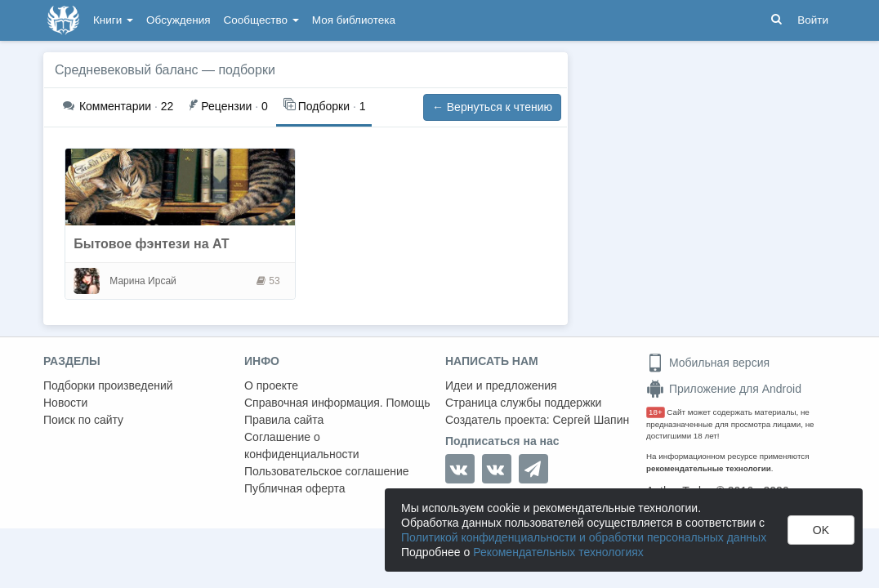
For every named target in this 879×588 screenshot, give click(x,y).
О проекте (271, 385)
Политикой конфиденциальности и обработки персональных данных (584, 537)
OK (821, 530)
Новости (65, 403)
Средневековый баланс (127, 70)
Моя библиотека (354, 20)
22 (118, 106)
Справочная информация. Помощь (337, 403)
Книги (113, 20)
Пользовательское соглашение (327, 471)
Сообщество (261, 20)
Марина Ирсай (143, 281)
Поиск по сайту (83, 420)
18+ (656, 412)
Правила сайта (284, 420)
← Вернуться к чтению (492, 107)
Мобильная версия (708, 363)
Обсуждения (178, 20)
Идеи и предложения (501, 385)
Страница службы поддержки (523, 403)
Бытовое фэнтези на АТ (151, 244)
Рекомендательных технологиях (558, 552)
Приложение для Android (724, 389)
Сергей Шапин (591, 420)
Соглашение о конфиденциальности (302, 445)
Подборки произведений (108, 385)
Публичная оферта (295, 488)
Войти (813, 20)
